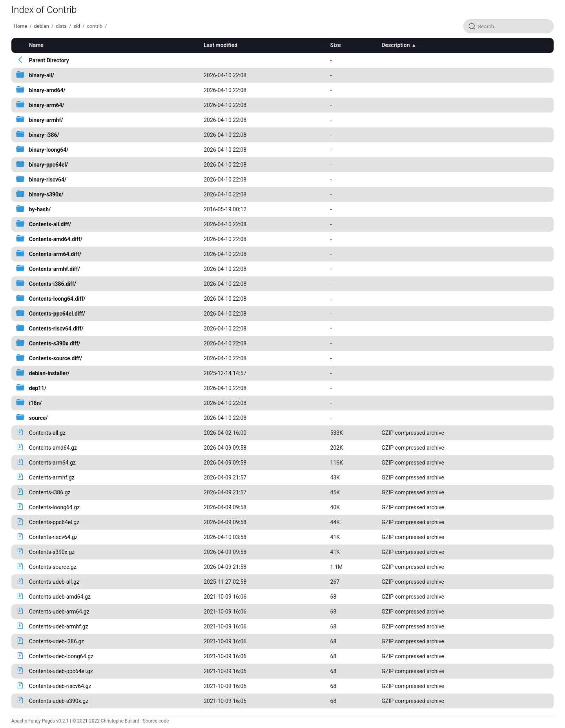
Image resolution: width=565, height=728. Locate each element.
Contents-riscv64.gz (53, 537)
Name (36, 45)
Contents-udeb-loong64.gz (61, 656)
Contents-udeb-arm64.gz (59, 612)
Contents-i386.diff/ (53, 284)
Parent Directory (49, 60)
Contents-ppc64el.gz (54, 522)
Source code (156, 721)
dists (61, 26)
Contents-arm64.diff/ (55, 254)
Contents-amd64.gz (53, 448)
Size (336, 45)
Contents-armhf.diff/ (55, 269)
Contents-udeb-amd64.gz (60, 597)
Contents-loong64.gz (54, 507)
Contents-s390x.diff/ (55, 343)
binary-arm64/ (47, 105)
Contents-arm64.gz (52, 463)
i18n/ (36, 403)
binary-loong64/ (49, 150)
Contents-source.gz (53, 567)
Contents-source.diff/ (56, 358)
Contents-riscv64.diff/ (56, 329)
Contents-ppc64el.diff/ (57, 314)
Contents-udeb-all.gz (54, 582)
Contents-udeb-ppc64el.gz (61, 671)
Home (20, 26)
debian (42, 26)
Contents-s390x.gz (52, 552)
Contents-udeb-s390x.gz (59, 701)
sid (77, 26)
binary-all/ (42, 75)
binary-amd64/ (47, 90)
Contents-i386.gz (50, 492)
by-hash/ (40, 209)
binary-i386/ (44, 135)
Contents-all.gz (47, 433)
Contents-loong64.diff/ (57, 299)
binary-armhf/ (46, 120)
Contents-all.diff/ (50, 224)
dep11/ (38, 388)
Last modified (221, 45)
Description (395, 45)
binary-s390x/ (46, 194)
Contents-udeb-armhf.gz (59, 626)
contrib (95, 26)
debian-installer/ (49, 373)
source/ (38, 418)
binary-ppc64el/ (49, 165)
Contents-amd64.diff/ (56, 239)
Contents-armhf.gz (52, 477)
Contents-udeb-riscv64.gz (60, 686)
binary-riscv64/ (48, 180)
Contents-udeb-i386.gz (57, 641)
